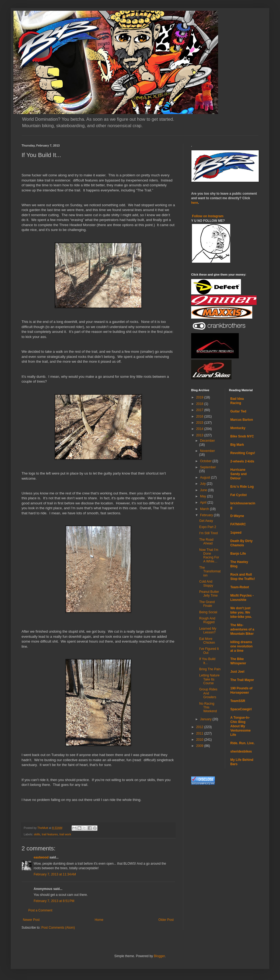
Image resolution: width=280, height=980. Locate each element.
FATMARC (238, 524)
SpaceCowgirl (241, 709)
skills (37, 834)
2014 (200, 429)
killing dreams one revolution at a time (242, 646)
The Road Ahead (206, 541)
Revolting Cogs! (243, 453)
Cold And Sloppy (206, 583)
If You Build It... (207, 661)
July (203, 484)
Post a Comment (40, 910)
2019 (200, 397)
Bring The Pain (210, 669)
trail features (50, 834)
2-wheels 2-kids (242, 461)
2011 (200, 733)
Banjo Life (238, 554)
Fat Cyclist (239, 495)
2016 (200, 416)
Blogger (159, 956)
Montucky (238, 428)
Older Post (166, 920)
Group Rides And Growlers (208, 693)
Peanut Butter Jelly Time (209, 594)
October (206, 461)
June (204, 490)
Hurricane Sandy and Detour (239, 474)
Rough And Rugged (207, 620)
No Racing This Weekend (208, 708)
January (206, 719)
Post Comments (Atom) (58, 928)
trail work (65, 834)
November (207, 451)
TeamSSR (238, 701)
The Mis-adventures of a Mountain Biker (242, 629)
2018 (200, 404)
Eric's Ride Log (242, 487)
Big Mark (237, 445)
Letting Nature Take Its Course (209, 679)
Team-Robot (240, 587)
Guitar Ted (238, 411)
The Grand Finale (207, 604)
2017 (200, 410)
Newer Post (31, 920)
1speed (236, 533)
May (204, 496)
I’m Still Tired (209, 533)
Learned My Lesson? (208, 630)
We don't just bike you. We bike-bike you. (241, 612)
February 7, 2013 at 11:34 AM (55, 874)
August (206, 477)
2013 (200, 435)
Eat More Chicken (207, 641)
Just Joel (237, 672)
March (205, 509)
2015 (200, 423)
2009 (200, 746)
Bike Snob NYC (242, 436)
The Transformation (210, 571)
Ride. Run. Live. (243, 743)
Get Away (206, 521)
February (207, 515)
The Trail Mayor (242, 680)
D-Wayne (237, 516)
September (208, 467)
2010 (200, 740)
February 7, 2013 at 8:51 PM (54, 901)
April (204, 503)
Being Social (208, 612)
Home (99, 920)
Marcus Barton (242, 420)
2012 (200, 727)
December (207, 441)
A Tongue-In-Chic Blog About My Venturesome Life (241, 726)
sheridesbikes (241, 751)
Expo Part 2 (208, 527)
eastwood (41, 857)
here (195, 203)
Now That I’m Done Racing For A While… (209, 556)
